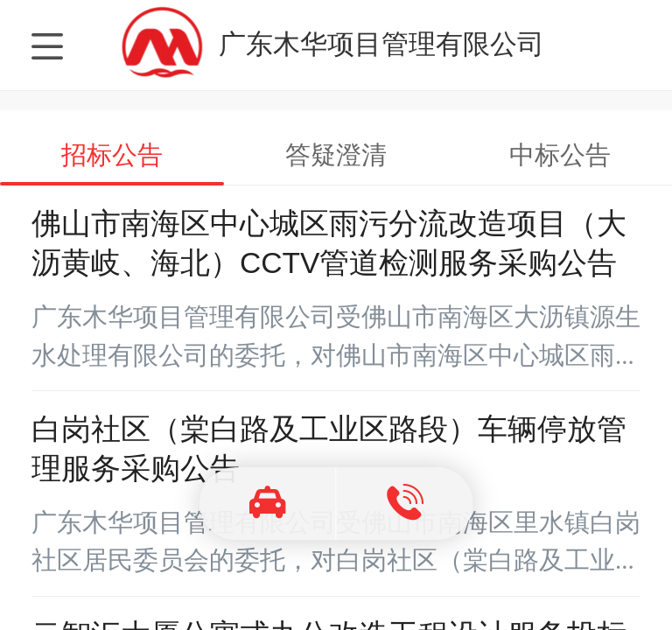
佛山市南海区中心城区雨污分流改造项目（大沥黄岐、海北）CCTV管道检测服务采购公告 (329, 243)
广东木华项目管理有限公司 (381, 44)
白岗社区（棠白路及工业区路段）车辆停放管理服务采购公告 (329, 449)
